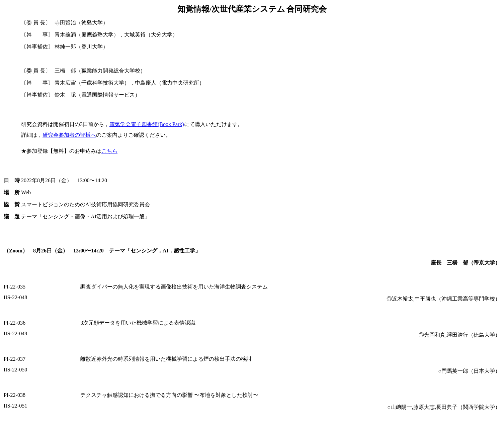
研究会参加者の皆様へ (69, 135)
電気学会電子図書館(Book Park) (147, 124)
